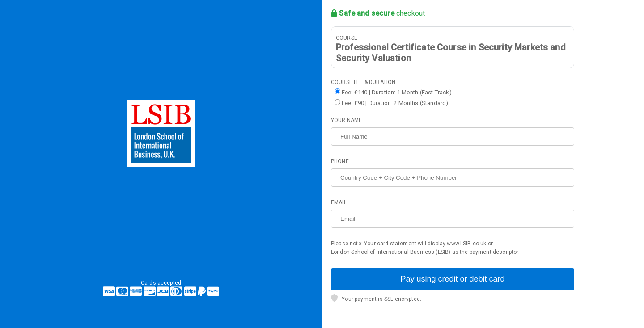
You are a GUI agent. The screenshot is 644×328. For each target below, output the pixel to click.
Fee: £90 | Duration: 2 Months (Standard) (395, 103)
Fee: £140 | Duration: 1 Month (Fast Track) (397, 92)
